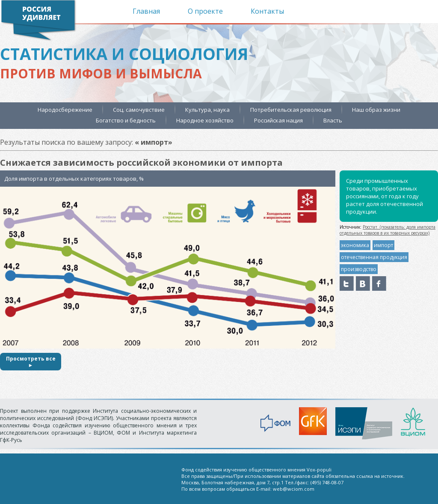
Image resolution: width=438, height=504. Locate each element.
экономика (355, 245)
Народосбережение (65, 110)
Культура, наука (207, 110)
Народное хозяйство (205, 120)
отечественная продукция (374, 257)
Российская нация (278, 120)
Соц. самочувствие (139, 110)
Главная (146, 11)
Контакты (267, 11)
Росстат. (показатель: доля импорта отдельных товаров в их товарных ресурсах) (388, 230)
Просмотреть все (31, 362)
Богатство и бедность (126, 120)
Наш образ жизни (376, 110)
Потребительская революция (291, 110)
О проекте (205, 11)
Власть (333, 120)
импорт (383, 245)
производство (359, 269)
